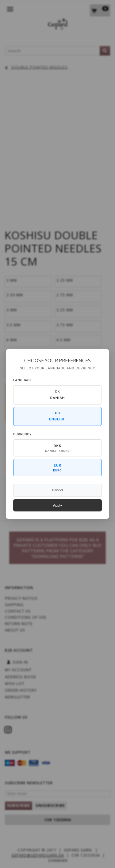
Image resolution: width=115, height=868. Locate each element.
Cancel (58, 490)
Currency (22, 434)
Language (23, 380)
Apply (58, 505)
